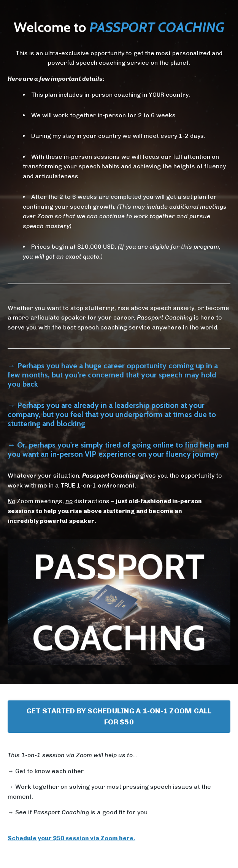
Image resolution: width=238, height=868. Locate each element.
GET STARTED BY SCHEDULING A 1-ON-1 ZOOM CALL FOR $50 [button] (119, 716)
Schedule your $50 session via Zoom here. (71, 838)
